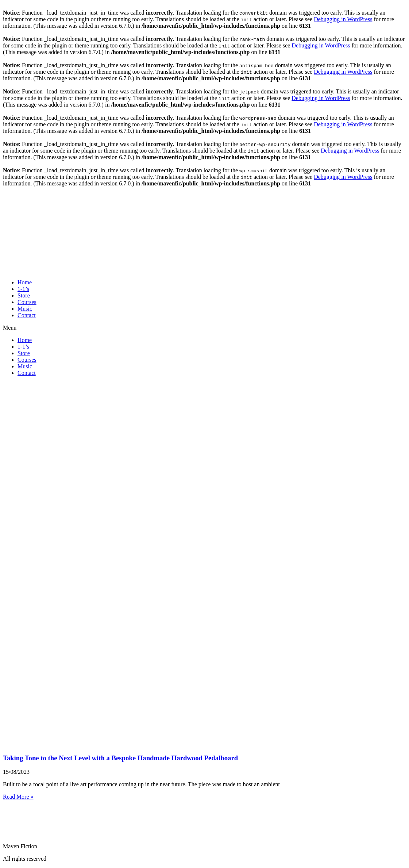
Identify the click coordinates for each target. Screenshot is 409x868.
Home (25, 282)
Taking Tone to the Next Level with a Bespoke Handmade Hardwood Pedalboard (120, 758)
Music (25, 309)
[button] (204, 328)
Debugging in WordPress (343, 19)
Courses (27, 302)
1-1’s (23, 289)
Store (24, 295)
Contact (27, 315)
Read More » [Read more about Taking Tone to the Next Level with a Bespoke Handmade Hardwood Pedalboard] (18, 797)
